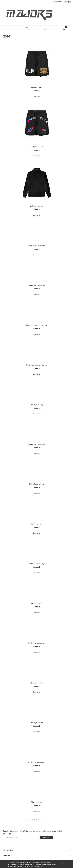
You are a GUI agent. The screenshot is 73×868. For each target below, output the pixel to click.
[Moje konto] (46, 29)
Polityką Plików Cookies (16, 864)
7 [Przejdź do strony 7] (43, 820)
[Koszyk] (64, 28)
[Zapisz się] (46, 838)
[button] (9, 28)
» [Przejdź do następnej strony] (45, 820)
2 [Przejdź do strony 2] (32, 820)
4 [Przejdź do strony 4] (36, 820)
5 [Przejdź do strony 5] (38, 820)
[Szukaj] (27, 28)
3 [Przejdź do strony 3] (34, 820)
